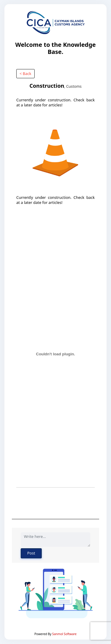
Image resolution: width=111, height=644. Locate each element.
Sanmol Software (64, 634)
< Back (25, 73)
